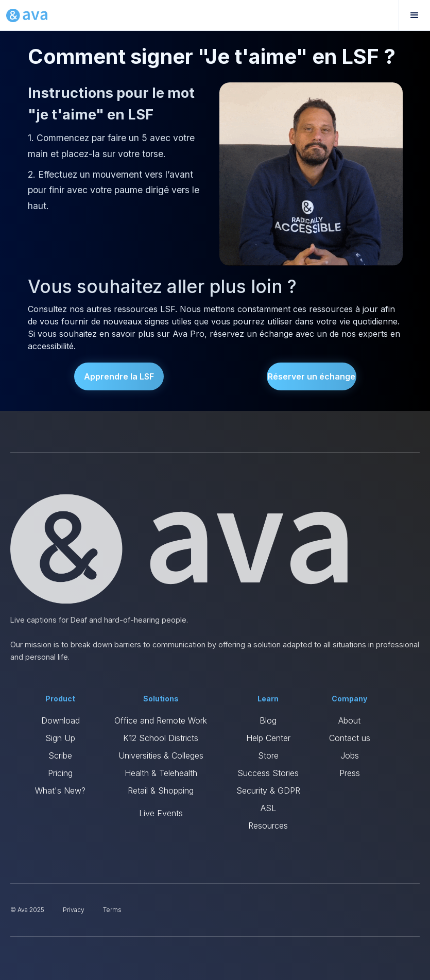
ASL (268, 808)
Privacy (74, 910)
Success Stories (268, 773)
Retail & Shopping (161, 790)
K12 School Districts (161, 738)
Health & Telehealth (161, 773)
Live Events (161, 813)
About (349, 720)
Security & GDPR (268, 790)
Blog (268, 720)
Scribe (60, 755)
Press (350, 773)
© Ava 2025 (27, 910)
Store (268, 755)
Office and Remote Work (161, 720)
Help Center (268, 738)
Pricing (60, 773)
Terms (112, 910)
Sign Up (60, 738)
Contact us (350, 738)
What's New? (60, 790)
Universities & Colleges (161, 755)
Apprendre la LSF (119, 376)
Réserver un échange (312, 376)
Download (61, 720)
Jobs (350, 755)
